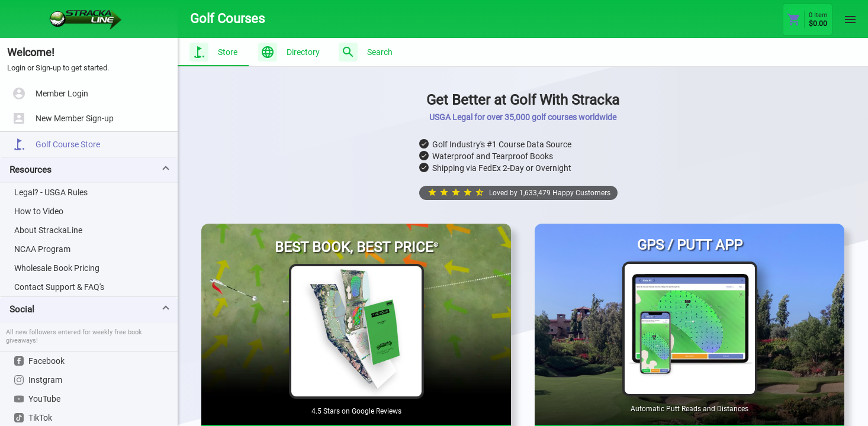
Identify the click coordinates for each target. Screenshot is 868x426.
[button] (89, 170)
